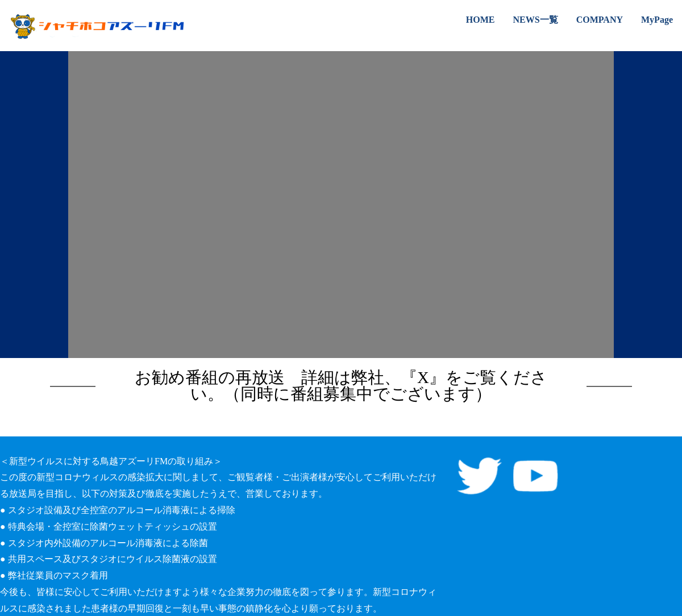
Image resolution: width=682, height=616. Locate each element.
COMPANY (600, 20)
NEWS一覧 (536, 20)
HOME (481, 20)
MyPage (657, 20)
